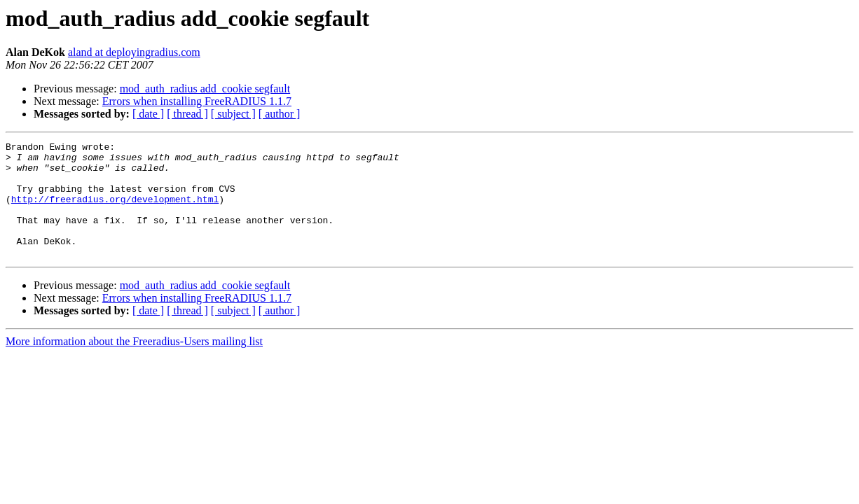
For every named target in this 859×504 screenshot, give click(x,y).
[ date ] (148, 114)
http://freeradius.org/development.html (115, 211)
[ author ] (280, 114)
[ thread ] (187, 114)
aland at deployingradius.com (134, 52)
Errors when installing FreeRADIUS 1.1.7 (197, 101)
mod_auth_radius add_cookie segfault (205, 89)
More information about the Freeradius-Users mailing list (134, 364)
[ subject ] (233, 114)
